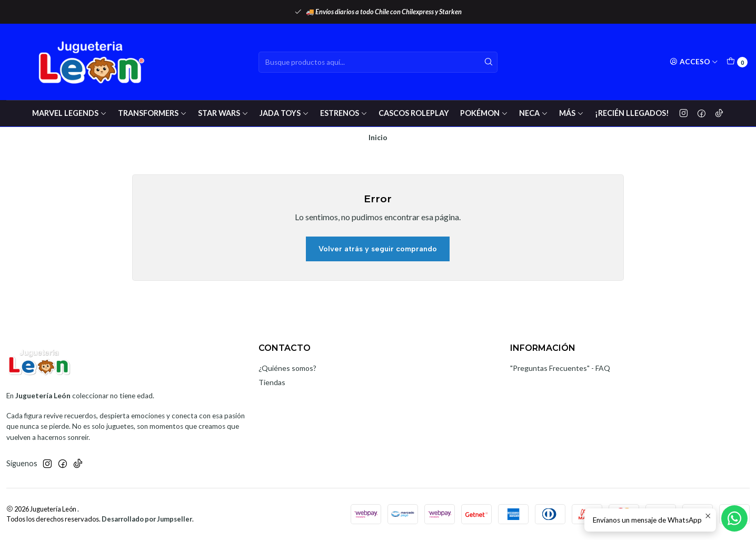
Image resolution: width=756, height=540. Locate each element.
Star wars (223, 113)
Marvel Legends (69, 113)
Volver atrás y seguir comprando (378, 249)
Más (571, 113)
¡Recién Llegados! (632, 113)
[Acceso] (694, 62)
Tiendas (272, 382)
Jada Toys (284, 113)
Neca (534, 113)
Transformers (152, 113)
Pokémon (484, 113)
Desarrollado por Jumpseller (147, 519)
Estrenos (344, 113)
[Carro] (737, 62)
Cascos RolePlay (414, 113)
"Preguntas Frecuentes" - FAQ (560, 368)
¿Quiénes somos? (287, 368)
